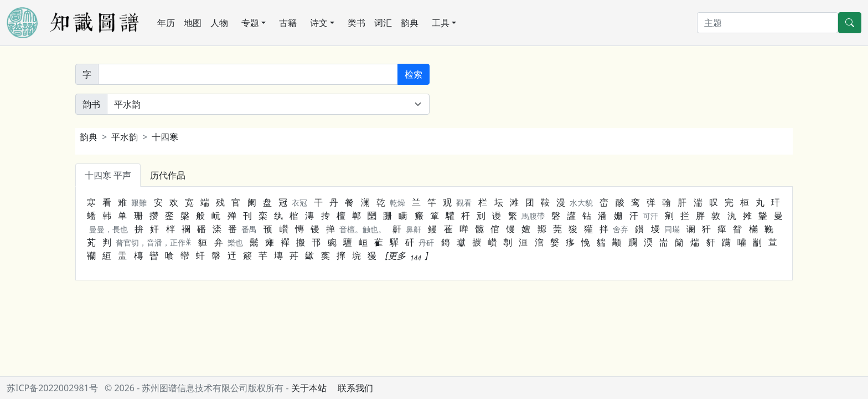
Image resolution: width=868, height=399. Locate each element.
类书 (356, 23)
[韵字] (248, 74)
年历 (166, 23)
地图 (193, 23)
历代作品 (168, 175)
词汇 (383, 23)
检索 (414, 74)
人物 (219, 23)
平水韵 (125, 137)
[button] (407, 255)
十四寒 (165, 137)
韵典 (410, 23)
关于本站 (309, 388)
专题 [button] (250, 23)
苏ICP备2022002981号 (52, 388)
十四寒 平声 (108, 175)
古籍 (288, 23)
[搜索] (768, 23)
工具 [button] (441, 23)
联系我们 (355, 388)
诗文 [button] (319, 23)
